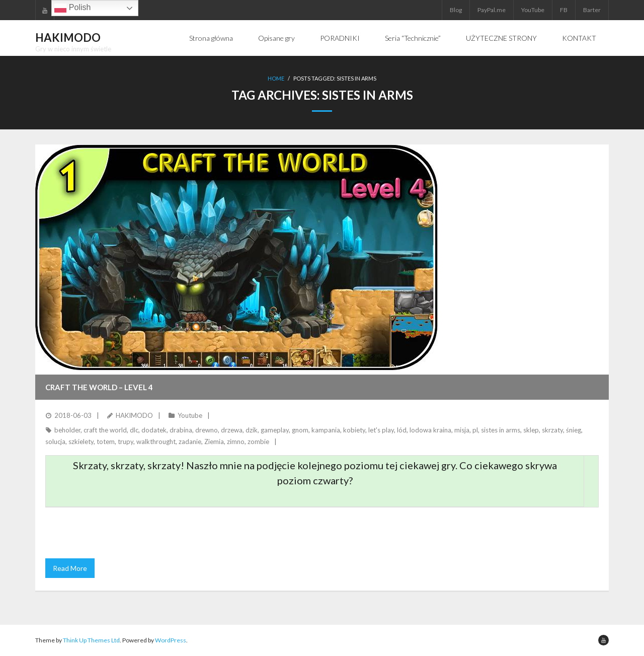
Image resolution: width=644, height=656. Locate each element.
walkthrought (156, 442)
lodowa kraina (430, 430)
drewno (207, 430)
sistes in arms (501, 430)
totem (106, 442)
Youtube (190, 415)
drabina (181, 430)
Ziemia (214, 442)
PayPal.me (492, 10)
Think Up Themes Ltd (91, 640)
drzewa (232, 430)
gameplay (275, 430)
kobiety (354, 430)
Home (276, 78)
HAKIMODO (134, 415)
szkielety (81, 442)
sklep (531, 430)
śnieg (574, 430)
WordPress (171, 640)
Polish (72, 8)
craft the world (105, 430)
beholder (67, 430)
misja (462, 430)
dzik (252, 430)
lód (402, 430)
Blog (456, 10)
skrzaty (552, 430)
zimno (236, 442)
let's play (381, 430)
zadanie (190, 442)
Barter (592, 10)
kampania (326, 430)
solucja (55, 442)
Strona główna (211, 38)
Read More (70, 568)
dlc (134, 430)
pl (475, 430)
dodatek (154, 430)
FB (564, 10)
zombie (258, 442)
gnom (300, 430)
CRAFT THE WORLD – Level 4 (99, 387)
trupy (126, 442)
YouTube (533, 10)
